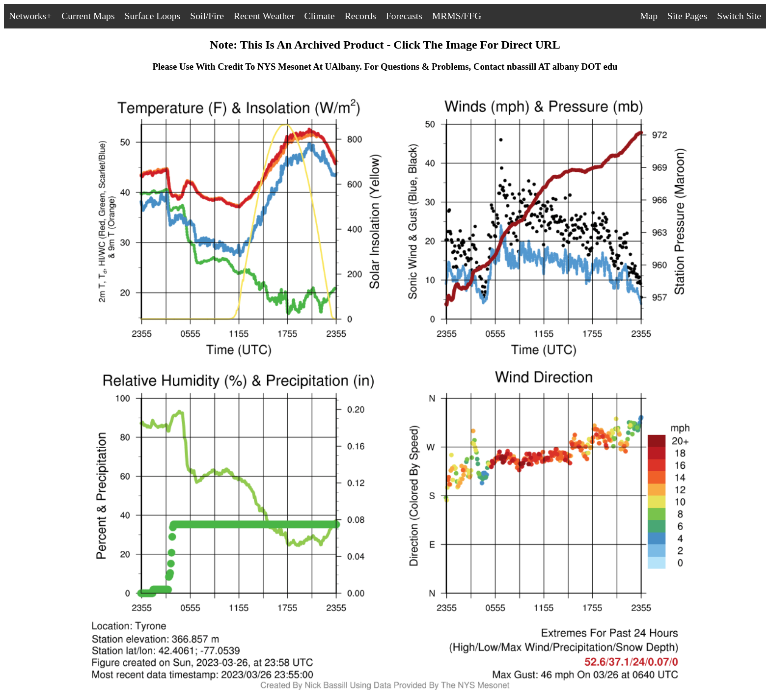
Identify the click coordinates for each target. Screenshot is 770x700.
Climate (320, 16)
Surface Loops (153, 16)
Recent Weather (264, 16)
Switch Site (739, 16)
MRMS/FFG (457, 16)
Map (649, 16)
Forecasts (404, 16)
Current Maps (88, 16)
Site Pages (687, 16)
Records (360, 16)
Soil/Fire (207, 16)
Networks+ (30, 16)
